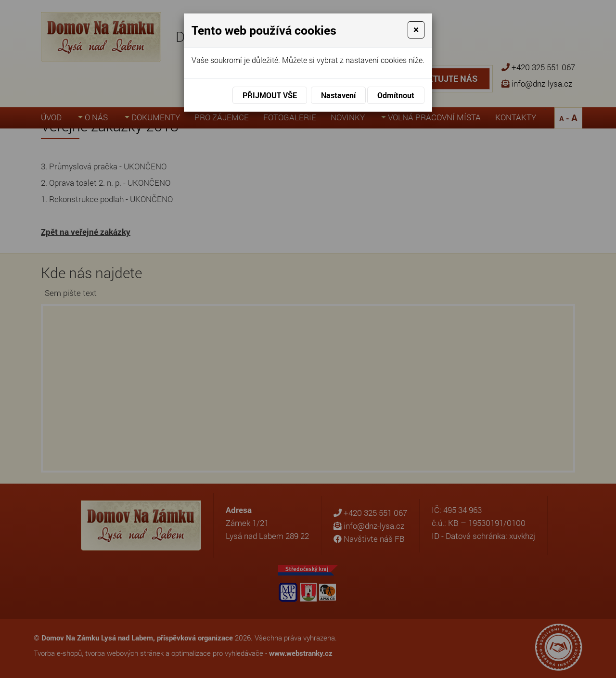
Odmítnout (396, 95)
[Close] (416, 30)
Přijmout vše (270, 95)
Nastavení (338, 95)
